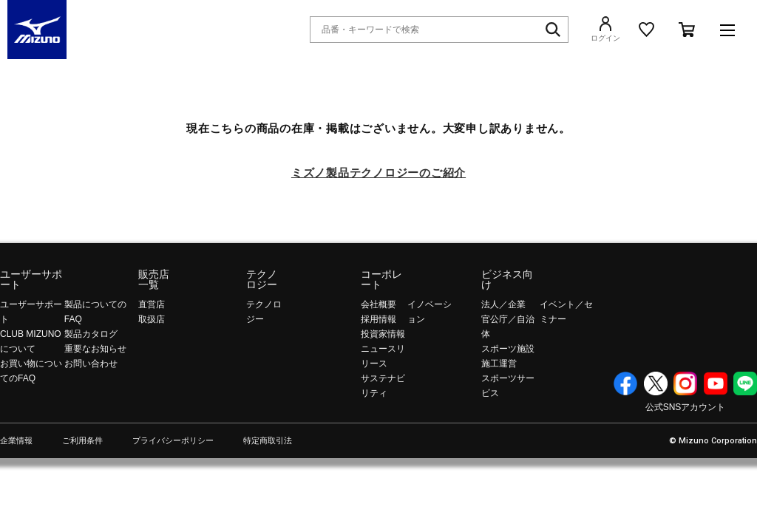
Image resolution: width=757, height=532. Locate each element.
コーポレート (381, 279)
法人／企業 (503, 304)
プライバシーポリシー (173, 441)
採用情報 (378, 319)
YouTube (716, 383)
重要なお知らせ (95, 349)
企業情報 (16, 441)
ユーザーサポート (31, 279)
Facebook (625, 383)
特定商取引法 (268, 441)
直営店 (152, 304)
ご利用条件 (82, 441)
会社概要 (378, 304)
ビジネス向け (507, 279)
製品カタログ (91, 334)
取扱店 (152, 319)
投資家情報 (383, 334)
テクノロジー (262, 279)
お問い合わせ (91, 364)
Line (745, 383)
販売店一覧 (154, 279)
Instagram (685, 383)
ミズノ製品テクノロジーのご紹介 (378, 173)
